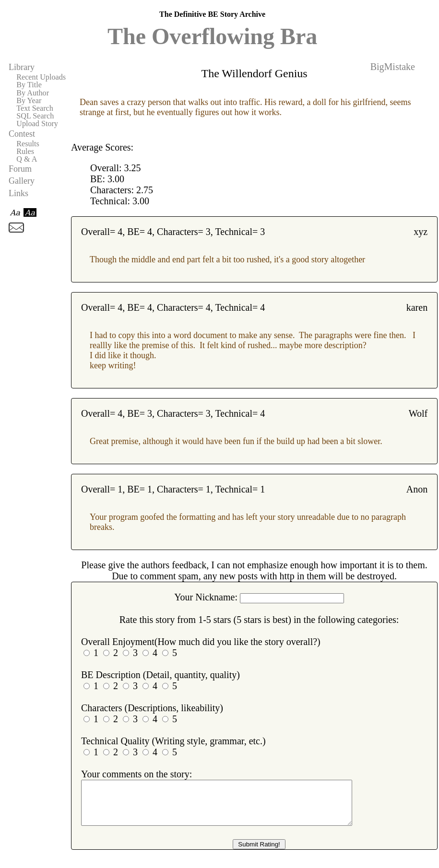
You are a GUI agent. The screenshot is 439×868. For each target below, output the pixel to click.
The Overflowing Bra (212, 36)
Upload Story (37, 124)
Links (18, 193)
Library (22, 67)
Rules (25, 152)
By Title (29, 85)
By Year (29, 101)
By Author (33, 93)
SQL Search (35, 116)
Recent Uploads (41, 77)
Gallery (22, 181)
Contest (22, 134)
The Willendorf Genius (254, 73)
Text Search (35, 108)
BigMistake (393, 67)
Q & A (27, 159)
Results (28, 144)
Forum (20, 169)
